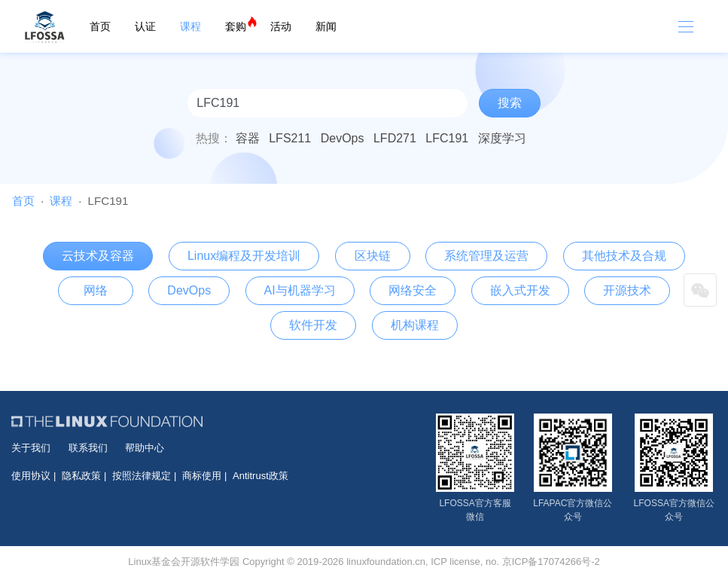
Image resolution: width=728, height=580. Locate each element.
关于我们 (31, 448)
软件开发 (313, 325)
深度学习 (502, 138)
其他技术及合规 (624, 256)
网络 (96, 290)
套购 (236, 26)
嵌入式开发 (520, 290)
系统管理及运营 (486, 256)
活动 (281, 26)
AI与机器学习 (300, 290)
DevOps (343, 138)
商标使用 (202, 476)
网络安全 (413, 290)
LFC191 (447, 138)
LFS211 (290, 138)
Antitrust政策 (260, 476)
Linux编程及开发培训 (244, 256)
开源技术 (627, 290)
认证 (145, 26)
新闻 (326, 26)
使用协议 (31, 476)
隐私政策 (81, 476)
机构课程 (415, 325)
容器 (248, 138)
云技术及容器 (98, 256)
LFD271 (395, 138)
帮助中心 (145, 448)
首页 (100, 26)
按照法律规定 (142, 476)
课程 (190, 26)
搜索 (510, 103)
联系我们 (88, 448)
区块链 (373, 256)
